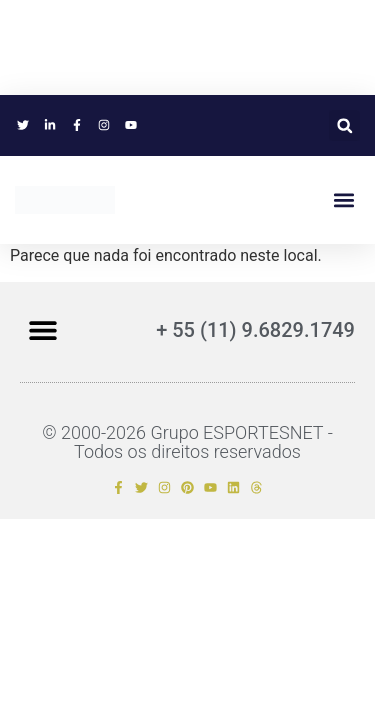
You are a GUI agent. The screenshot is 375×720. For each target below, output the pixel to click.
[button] (344, 125)
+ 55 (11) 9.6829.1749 (255, 330)
